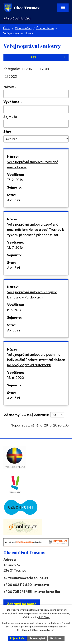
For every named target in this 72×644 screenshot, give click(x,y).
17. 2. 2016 (15, 180)
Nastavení (56, 638)
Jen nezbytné (37, 638)
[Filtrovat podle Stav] (36, 139)
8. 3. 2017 (14, 310)
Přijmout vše (17, 638)
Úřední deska (45, 28)
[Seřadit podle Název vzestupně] (16, 86)
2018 (45, 69)
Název (9, 87)
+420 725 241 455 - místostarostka (32, 592)
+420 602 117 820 (17, 18)
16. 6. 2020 (16, 378)
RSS (49, 57)
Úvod (7, 28)
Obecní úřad (23, 28)
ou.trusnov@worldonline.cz (26, 578)
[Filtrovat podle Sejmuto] (36, 124)
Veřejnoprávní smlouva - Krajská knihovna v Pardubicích (32, 295)
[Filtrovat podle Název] (36, 94)
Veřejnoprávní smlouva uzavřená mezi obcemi (33, 164)
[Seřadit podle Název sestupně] (16, 88)
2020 (13, 76)
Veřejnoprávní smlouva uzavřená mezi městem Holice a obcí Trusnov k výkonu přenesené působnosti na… (36, 230)
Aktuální (14, 200)
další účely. (44, 617)
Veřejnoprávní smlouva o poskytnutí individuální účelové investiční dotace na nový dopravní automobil (36, 360)
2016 (29, 69)
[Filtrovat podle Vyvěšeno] (36, 109)
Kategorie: (12, 69)
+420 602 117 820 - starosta (26, 585)
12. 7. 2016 (15, 247)
